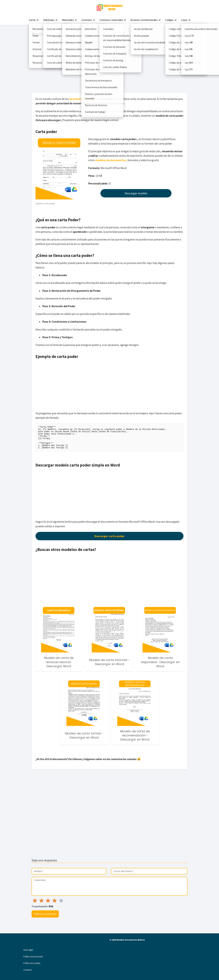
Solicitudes (49, 20)
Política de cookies (32, 963)
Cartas (32, 20)
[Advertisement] (110, 67)
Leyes (184, 20)
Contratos (87, 20)
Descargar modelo (136, 193)
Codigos (169, 20)
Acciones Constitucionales (144, 20)
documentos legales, (83, 99)
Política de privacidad (33, 957)
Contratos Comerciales (111, 20)
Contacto (28, 970)
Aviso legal (28, 950)
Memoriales (68, 20)
